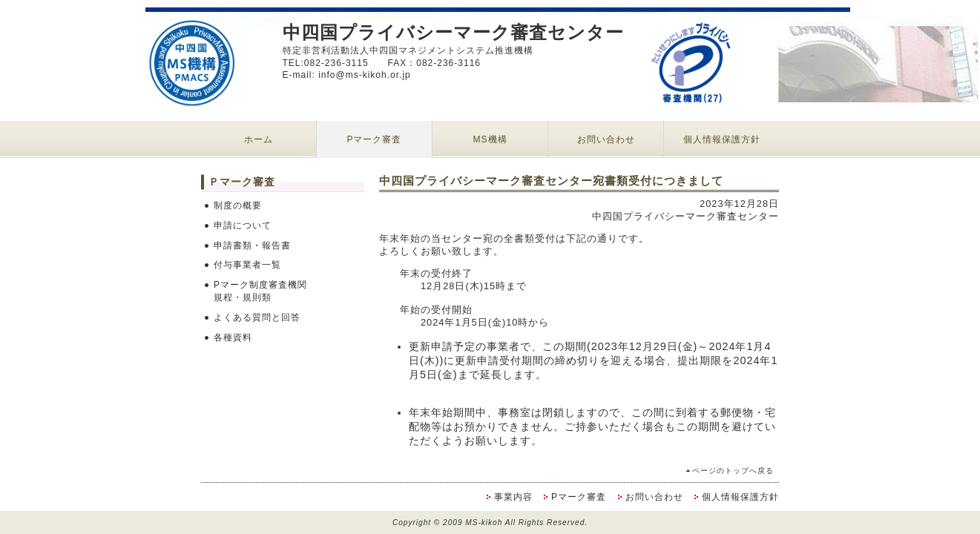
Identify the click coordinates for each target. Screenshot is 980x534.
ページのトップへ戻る (733, 471)
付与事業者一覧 (247, 265)
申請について (243, 225)
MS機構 (490, 139)
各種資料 (233, 337)
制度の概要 (238, 205)
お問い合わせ (606, 139)
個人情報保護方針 (722, 139)
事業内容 (513, 497)
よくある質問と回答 (257, 317)
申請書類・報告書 (252, 245)
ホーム (259, 139)
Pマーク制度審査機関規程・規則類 (260, 291)
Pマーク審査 (374, 139)
